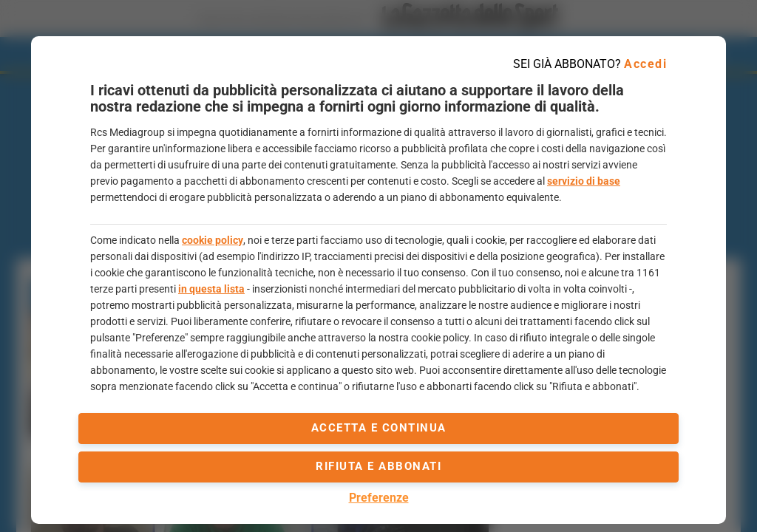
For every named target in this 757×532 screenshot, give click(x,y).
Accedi (645, 64)
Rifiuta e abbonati (378, 466)
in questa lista (211, 289)
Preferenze (379, 498)
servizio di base (584, 181)
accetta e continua (379, 428)
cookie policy (213, 240)
